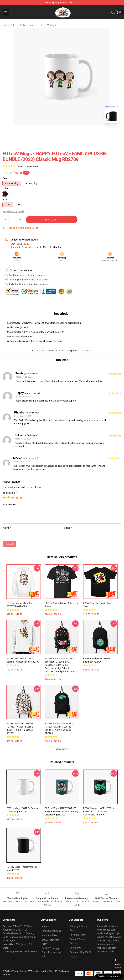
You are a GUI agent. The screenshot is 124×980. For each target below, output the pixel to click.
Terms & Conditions (51, 931)
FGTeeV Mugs (48, 25)
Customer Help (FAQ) (80, 952)
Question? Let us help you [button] (109, 976)
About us (46, 926)
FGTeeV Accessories (25, 25)
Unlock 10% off (118, 966)
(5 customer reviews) (27, 166)
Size (5, 199)
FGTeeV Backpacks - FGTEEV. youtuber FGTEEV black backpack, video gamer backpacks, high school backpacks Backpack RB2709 (60, 665)
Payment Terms (78, 935)
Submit (9, 544)
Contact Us (75, 948)
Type (5, 178)
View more (62, 749)
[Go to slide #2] (70, 133)
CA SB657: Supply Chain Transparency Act (52, 952)
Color (5, 188)
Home (6, 25)
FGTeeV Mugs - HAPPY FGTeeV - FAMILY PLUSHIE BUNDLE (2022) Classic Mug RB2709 (61, 811)
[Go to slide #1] (54, 133)
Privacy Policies (49, 935)
